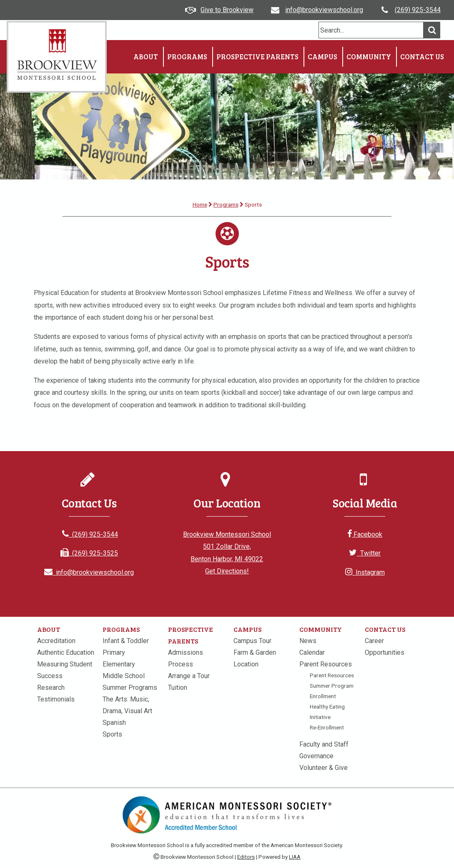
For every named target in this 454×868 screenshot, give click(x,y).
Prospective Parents (257, 57)
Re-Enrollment (327, 727)
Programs (187, 57)
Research (51, 688)
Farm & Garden (255, 652)
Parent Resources (326, 664)
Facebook (365, 534)
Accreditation (56, 641)
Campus (322, 57)
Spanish (114, 723)
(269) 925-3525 (89, 553)
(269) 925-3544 (418, 10)
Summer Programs (130, 688)
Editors (246, 857)
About (146, 57)
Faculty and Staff (324, 744)
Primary (114, 652)
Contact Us (422, 57)
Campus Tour (252, 641)
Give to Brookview (227, 10)
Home (200, 204)
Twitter (365, 553)
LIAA (295, 857)
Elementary (119, 664)
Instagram (365, 572)
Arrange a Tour (189, 676)
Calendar (312, 652)
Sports (112, 734)
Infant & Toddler (126, 641)
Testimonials (56, 699)
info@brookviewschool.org (324, 10)
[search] (371, 30)
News (308, 641)
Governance (316, 756)
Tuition (178, 688)
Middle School (124, 676)
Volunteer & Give (324, 768)
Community (369, 57)
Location (246, 664)
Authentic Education (66, 652)
